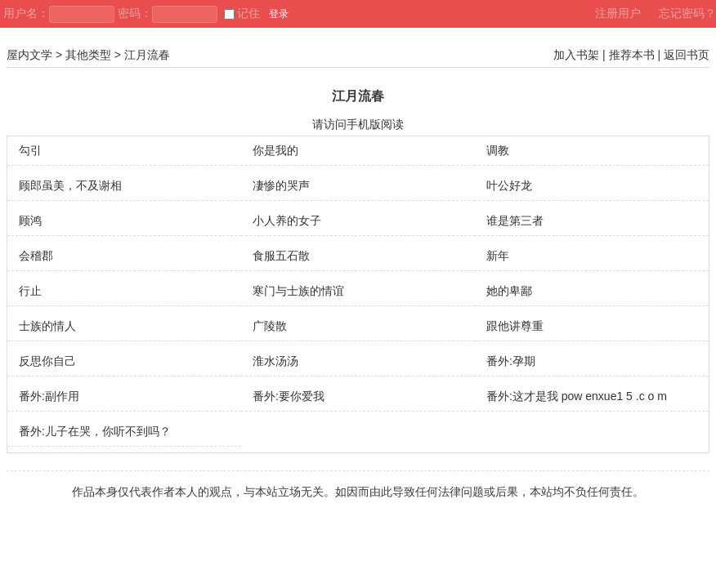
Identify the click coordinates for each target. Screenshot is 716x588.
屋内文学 (29, 55)
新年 (498, 256)
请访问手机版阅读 (358, 124)
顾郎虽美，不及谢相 (70, 185)
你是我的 (275, 150)
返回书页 (687, 55)
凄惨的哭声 (281, 185)
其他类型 (88, 55)
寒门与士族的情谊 (298, 291)
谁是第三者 (515, 220)
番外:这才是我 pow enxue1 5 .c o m (577, 396)
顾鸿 (30, 220)
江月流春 (147, 55)
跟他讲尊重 (515, 326)
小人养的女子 (287, 220)
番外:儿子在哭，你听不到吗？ (95, 431)
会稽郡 (36, 256)
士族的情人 (47, 326)
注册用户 (618, 13)
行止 (30, 291)
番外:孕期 (511, 361)
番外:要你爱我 (289, 396)
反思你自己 (47, 361)
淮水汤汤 (275, 361)
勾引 (30, 150)
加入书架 (576, 55)
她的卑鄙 (509, 291)
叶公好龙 (509, 185)
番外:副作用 (49, 396)
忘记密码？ (687, 13)
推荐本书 (632, 55)
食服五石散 (281, 256)
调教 (498, 150)
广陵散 (270, 326)
